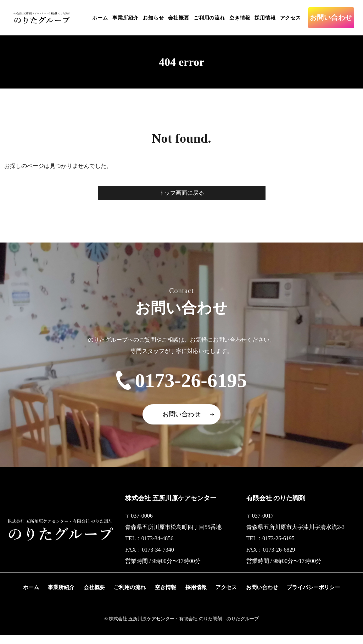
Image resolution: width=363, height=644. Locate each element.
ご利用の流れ (209, 18)
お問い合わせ (331, 18)
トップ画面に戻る (181, 193)
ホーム (100, 18)
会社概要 (178, 18)
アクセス (291, 18)
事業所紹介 (125, 18)
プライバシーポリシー (312, 596)
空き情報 (240, 18)
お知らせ (153, 18)
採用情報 (265, 18)
